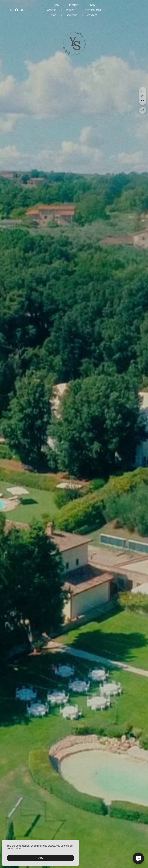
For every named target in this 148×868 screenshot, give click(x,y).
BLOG (54, 15)
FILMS (92, 5)
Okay (40, 858)
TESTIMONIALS (93, 10)
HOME (56, 5)
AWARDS (52, 10)
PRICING (71, 10)
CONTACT (92, 15)
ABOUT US (72, 15)
